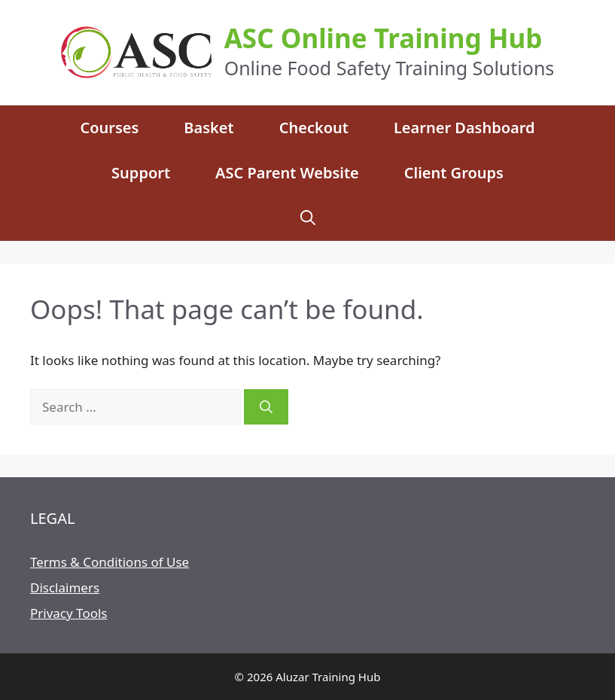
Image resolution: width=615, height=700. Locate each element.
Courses (109, 128)
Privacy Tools (69, 613)
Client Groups (454, 173)
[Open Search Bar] (308, 218)
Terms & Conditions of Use (110, 562)
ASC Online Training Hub (384, 38)
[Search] (266, 407)
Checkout (314, 128)
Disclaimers (65, 587)
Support (141, 173)
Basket (209, 128)
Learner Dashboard (464, 128)
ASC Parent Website (287, 173)
